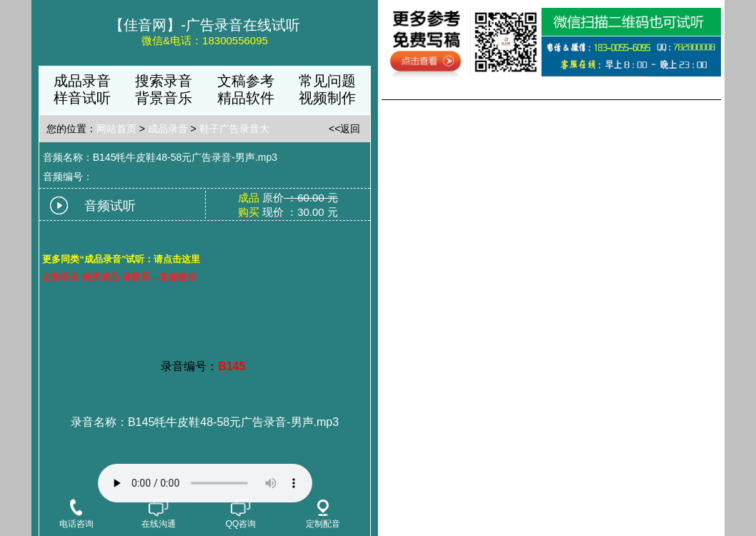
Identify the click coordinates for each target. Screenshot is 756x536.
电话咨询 (76, 514)
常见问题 (327, 81)
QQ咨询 (241, 514)
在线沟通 (159, 514)
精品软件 (246, 98)
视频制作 (327, 98)
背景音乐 (164, 98)
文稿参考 (246, 81)
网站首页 (116, 129)
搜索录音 (164, 81)
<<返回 (344, 129)
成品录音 (82, 81)
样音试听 (82, 98)
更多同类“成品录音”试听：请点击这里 (121, 259)
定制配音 (323, 514)
